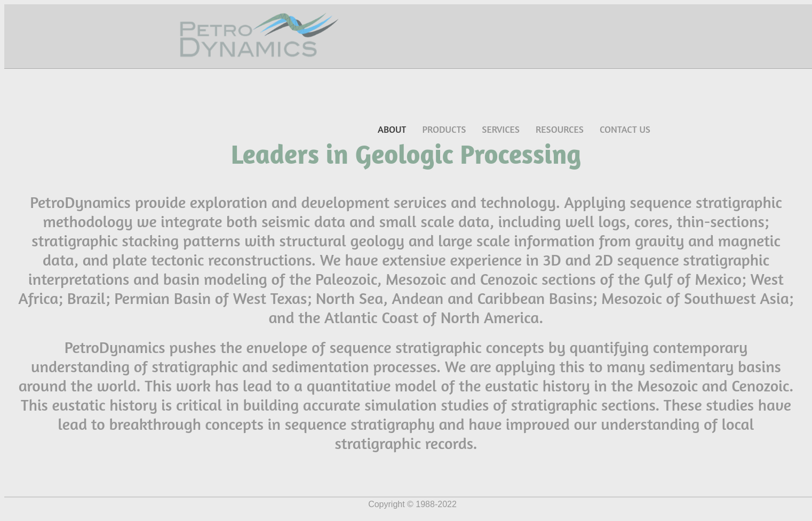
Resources (560, 129)
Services (501, 129)
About (392, 129)
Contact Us (625, 129)
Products (444, 129)
